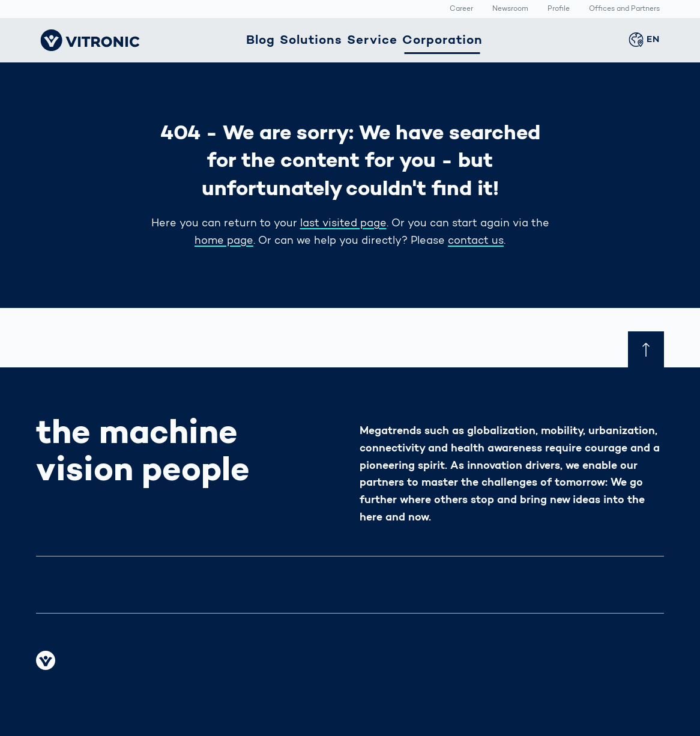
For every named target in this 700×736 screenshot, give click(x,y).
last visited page (343, 224)
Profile (559, 10)
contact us (476, 241)
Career (461, 10)
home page (224, 241)
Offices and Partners (624, 10)
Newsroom (510, 10)
